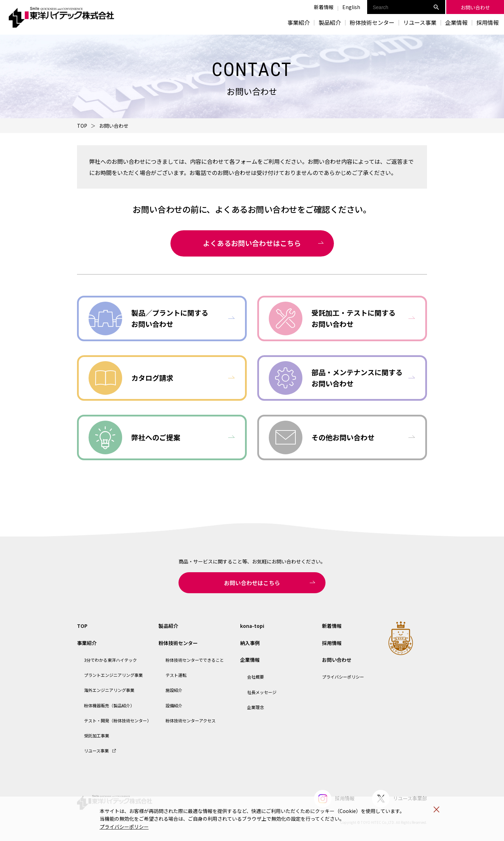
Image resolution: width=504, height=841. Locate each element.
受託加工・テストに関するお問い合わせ (353, 318)
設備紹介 (174, 705)
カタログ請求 (152, 378)
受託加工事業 (97, 735)
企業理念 (255, 707)
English (351, 7)
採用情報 (488, 22)
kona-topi (252, 626)
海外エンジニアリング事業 (109, 690)
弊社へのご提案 (156, 437)
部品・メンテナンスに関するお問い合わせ (357, 378)
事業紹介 (87, 643)
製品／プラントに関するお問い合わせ (170, 318)
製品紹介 (330, 22)
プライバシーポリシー (124, 827)
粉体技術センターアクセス (191, 720)
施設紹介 (174, 690)
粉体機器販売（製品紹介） (109, 705)
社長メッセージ (262, 692)
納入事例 (250, 643)
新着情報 (324, 7)
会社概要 (255, 677)
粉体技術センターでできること (195, 660)
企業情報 (250, 660)
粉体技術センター (178, 643)
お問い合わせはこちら (252, 583)
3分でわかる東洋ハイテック (110, 660)
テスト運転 (176, 675)
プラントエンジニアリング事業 (113, 675)
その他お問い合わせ (343, 437)
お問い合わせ (337, 660)
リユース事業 (420, 22)
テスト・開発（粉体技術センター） (118, 720)
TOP (82, 126)
